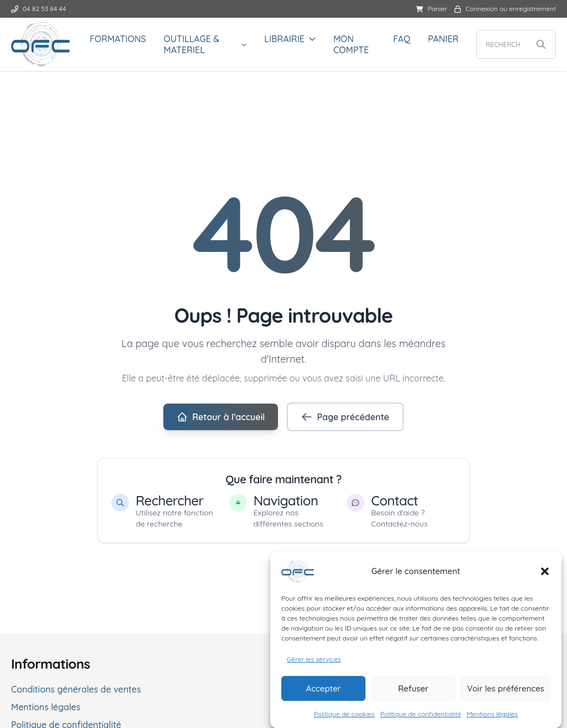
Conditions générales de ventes (76, 689)
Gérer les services (314, 662)
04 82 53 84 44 (38, 9)
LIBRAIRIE (284, 39)
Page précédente (345, 417)
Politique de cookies (344, 717)
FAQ (402, 39)
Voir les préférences (506, 691)
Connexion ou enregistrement (505, 9)
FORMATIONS (118, 39)
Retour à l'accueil (221, 417)
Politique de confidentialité (421, 717)
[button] (545, 574)
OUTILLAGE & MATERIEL (192, 44)
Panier (431, 9)
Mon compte (351, 44)
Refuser (413, 691)
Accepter (324, 691)
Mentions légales (492, 717)
